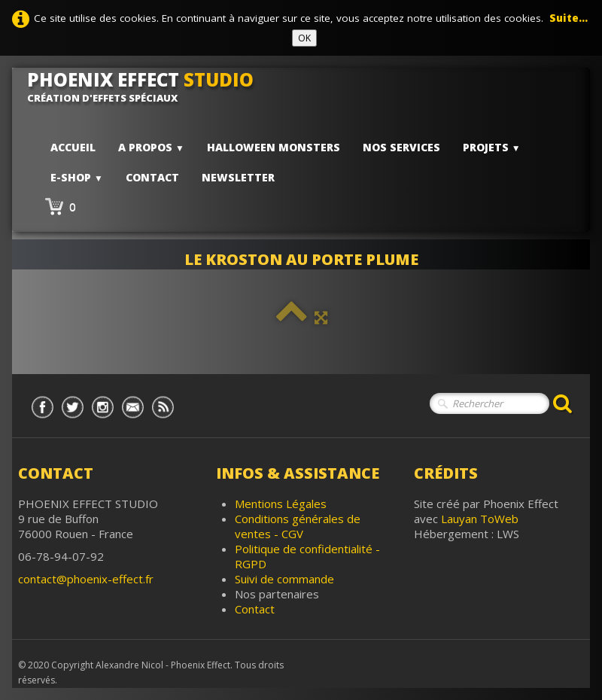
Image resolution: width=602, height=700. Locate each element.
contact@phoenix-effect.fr (86, 579)
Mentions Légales (281, 504)
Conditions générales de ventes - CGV (298, 526)
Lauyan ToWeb (480, 519)
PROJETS (492, 147)
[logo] (146, 87)
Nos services (401, 147)
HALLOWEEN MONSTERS (274, 147)
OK (304, 38)
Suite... (569, 18)
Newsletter (238, 177)
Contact (152, 177)
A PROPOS (151, 147)
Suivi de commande (284, 579)
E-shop (77, 177)
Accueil (73, 147)
